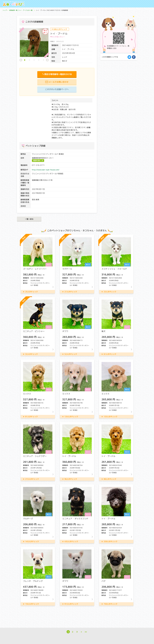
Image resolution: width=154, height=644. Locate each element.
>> (86, 632)
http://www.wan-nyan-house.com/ (46, 170)
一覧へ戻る (29, 219)
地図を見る (37, 160)
